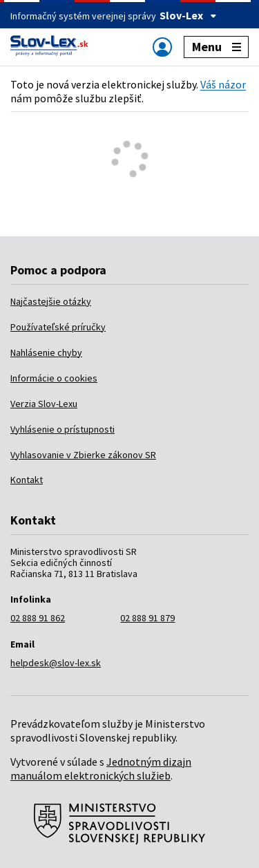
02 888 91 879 (147, 618)
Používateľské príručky (58, 327)
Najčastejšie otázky (51, 301)
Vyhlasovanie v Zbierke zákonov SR (83, 455)
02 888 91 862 (38, 618)
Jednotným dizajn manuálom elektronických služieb (101, 768)
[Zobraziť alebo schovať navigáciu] (162, 47)
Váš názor (223, 84)
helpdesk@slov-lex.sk (56, 663)
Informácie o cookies (54, 378)
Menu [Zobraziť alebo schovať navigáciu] (217, 47)
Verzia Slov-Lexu (44, 404)
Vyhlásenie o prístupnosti (63, 429)
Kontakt (27, 480)
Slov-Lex (188, 15)
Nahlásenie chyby (46, 352)
